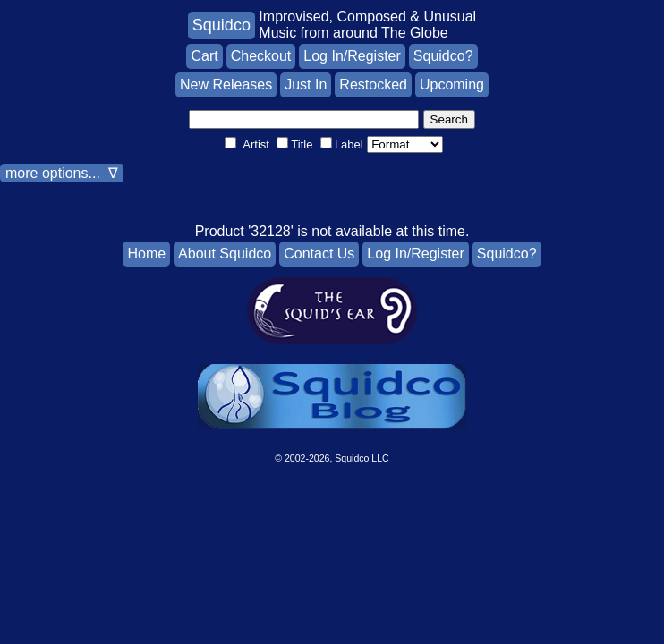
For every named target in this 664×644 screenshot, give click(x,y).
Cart (204, 56)
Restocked (373, 85)
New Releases (226, 85)
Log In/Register (352, 56)
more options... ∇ (62, 173)
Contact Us (319, 254)
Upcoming (452, 85)
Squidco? (443, 56)
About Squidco (225, 254)
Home (146, 254)
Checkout (261, 56)
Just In (306, 85)
